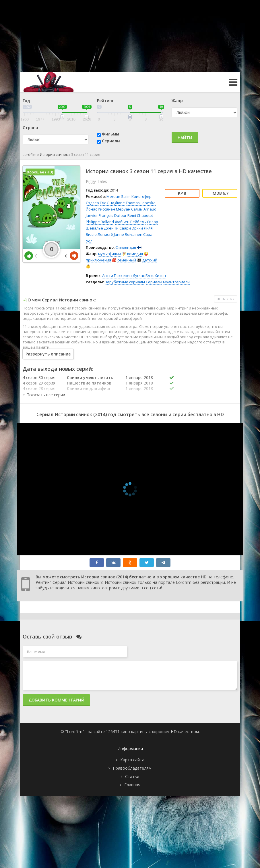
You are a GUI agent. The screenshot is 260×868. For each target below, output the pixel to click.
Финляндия (126, 247)
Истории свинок (54, 155)
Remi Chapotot (140, 215)
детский (150, 260)
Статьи (132, 776)
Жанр (177, 101)
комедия (135, 254)
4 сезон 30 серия (39, 377)
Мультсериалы (177, 282)
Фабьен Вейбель (130, 222)
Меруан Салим (129, 209)
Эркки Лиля (142, 228)
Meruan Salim (119, 196)
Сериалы (111, 141)
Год (26, 101)
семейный (127, 260)
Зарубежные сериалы (125, 282)
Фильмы (110, 134)
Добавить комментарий (56, 700)
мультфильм (109, 254)
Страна (30, 128)
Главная (132, 785)
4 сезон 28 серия (39, 388)
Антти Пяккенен (117, 276)
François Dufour (113, 215)
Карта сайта (132, 760)
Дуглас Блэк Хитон (149, 276)
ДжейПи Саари (117, 228)
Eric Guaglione (112, 203)
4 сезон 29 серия (39, 383)
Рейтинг (105, 101)
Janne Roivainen (128, 234)
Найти (185, 138)
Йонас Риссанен (100, 209)
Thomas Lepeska (141, 203)
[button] (44, 395)
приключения (98, 260)
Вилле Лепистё (99, 234)
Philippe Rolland (100, 222)
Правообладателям (132, 768)
